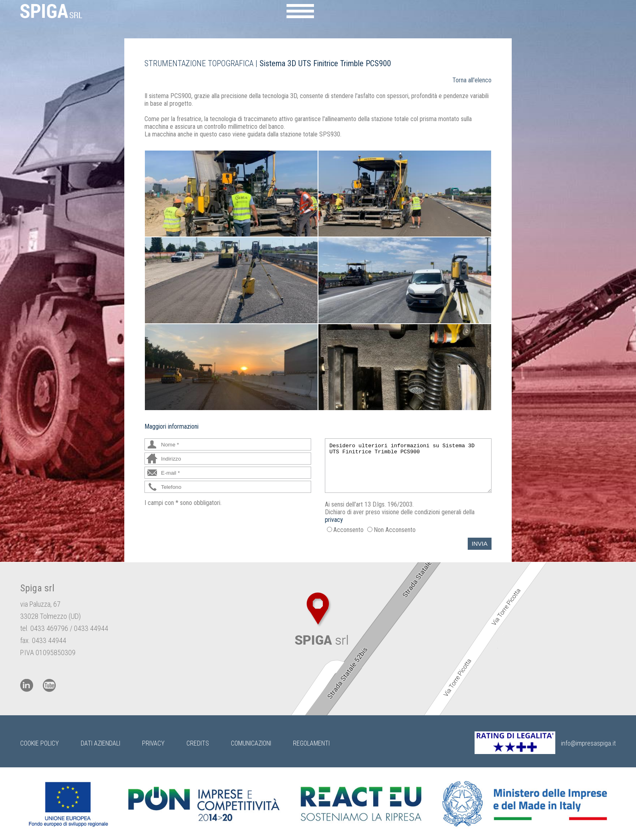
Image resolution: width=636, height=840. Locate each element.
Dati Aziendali (100, 743)
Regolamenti (311, 743)
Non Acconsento (395, 530)
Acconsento (348, 530)
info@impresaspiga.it (588, 743)
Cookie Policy (40, 743)
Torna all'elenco (472, 80)
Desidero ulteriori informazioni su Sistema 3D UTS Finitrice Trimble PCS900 (408, 466)
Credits (198, 743)
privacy (334, 520)
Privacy (153, 743)
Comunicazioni (251, 743)
